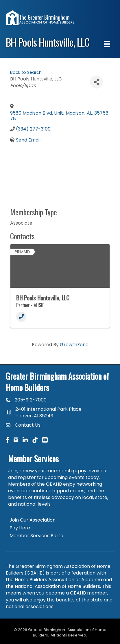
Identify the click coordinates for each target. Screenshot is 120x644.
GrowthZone (74, 345)
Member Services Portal (37, 536)
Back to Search (26, 72)
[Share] (96, 82)
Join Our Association (33, 520)
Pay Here (20, 528)
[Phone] (21, 317)
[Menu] (107, 44)
